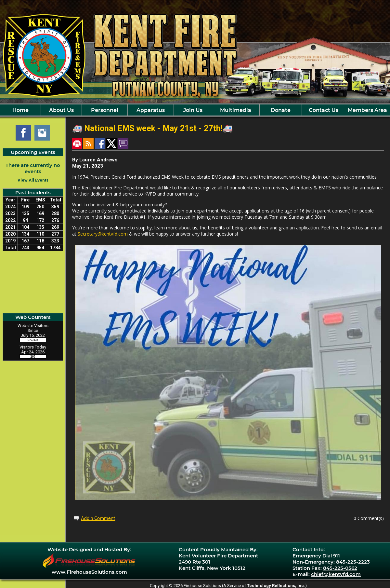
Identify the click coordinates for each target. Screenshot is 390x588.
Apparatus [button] (151, 110)
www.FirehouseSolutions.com (89, 572)
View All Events (33, 180)
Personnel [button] (105, 110)
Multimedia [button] (236, 110)
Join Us (193, 110)
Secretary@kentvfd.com (103, 234)
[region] (195, 110)
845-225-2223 (353, 562)
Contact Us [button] (324, 110)
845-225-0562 (340, 568)
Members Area (367, 110)
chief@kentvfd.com (336, 574)
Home (20, 110)
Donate (281, 110)
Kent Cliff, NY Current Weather (33, 282)
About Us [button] (61, 110)
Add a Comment (98, 518)
